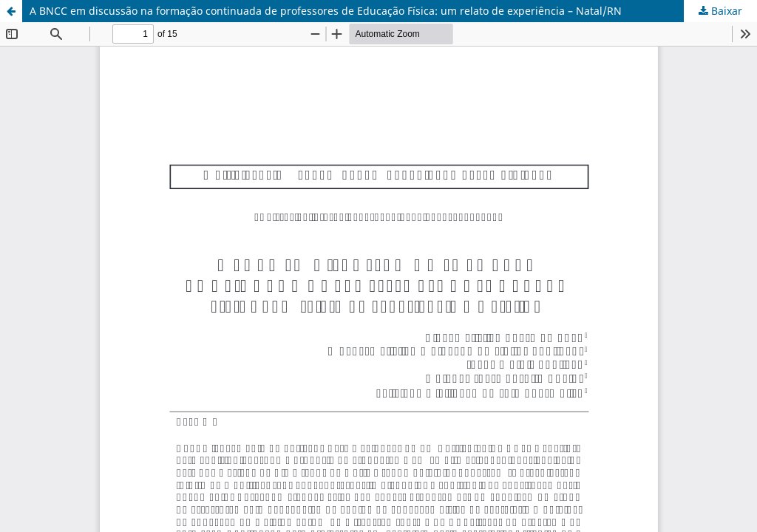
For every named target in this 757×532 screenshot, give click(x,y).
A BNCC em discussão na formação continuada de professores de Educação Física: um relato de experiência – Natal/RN (326, 11)
